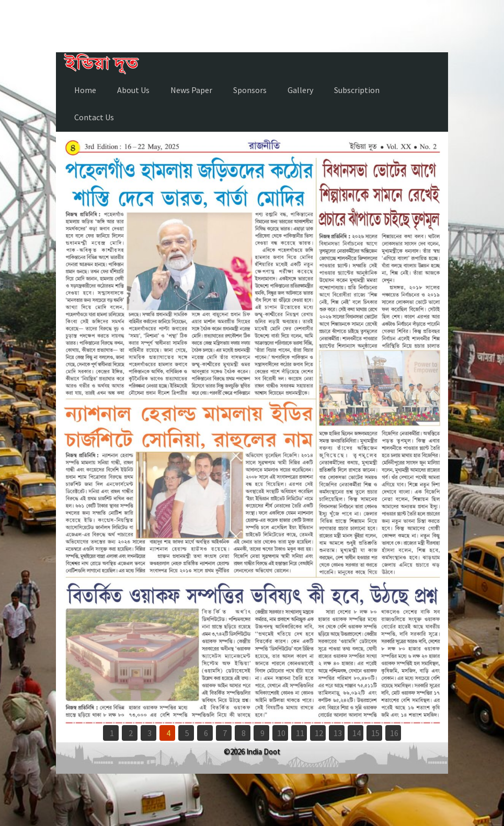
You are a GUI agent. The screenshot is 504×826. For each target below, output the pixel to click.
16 (394, 733)
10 (281, 733)
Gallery (300, 90)
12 (319, 733)
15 (375, 733)
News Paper (191, 90)
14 (357, 733)
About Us (133, 90)
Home (85, 90)
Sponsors (250, 90)
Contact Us (94, 117)
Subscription (357, 90)
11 (300, 733)
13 (338, 733)
